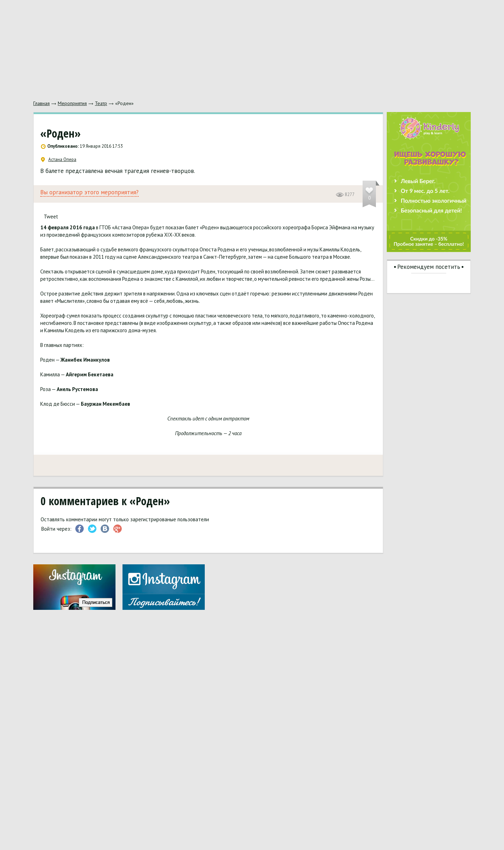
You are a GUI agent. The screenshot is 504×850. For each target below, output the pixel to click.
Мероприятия (72, 103)
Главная (41, 103)
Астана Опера (59, 160)
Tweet (51, 217)
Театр (101, 103)
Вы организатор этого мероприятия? (89, 192)
